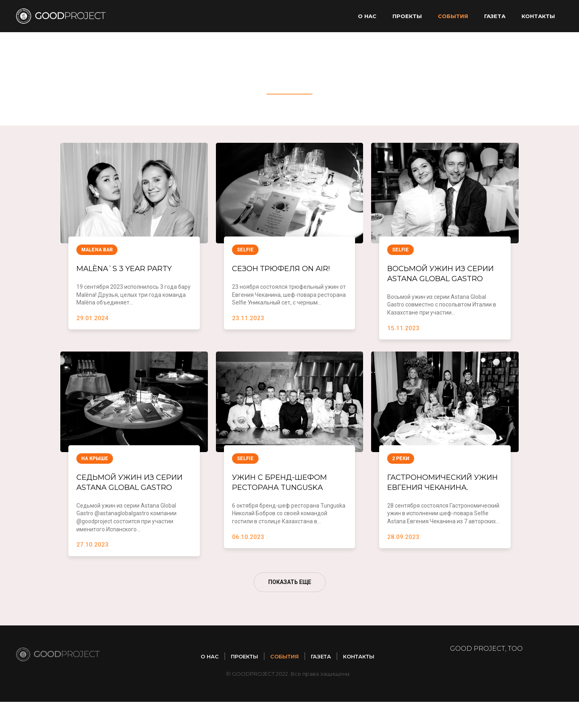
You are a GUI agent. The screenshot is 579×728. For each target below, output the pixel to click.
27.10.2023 (92, 571)
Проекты (407, 16)
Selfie (245, 250)
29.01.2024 (92, 319)
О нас (367, 16)
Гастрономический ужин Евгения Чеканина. (437, 502)
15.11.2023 (403, 341)
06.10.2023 (248, 552)
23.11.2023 (248, 319)
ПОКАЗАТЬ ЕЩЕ (290, 608)
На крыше (95, 472)
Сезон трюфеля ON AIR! (289, 268)
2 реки (401, 472)
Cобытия (453, 16)
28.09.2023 (403, 563)
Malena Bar (97, 250)
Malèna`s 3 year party (132, 268)
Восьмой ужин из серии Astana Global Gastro (440, 280)
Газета (495, 16)
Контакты (538, 16)
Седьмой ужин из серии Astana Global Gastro (130, 502)
